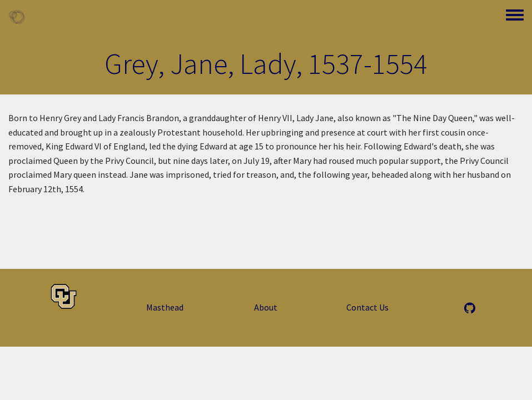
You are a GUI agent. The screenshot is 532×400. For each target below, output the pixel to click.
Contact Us (367, 307)
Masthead (165, 307)
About (266, 307)
